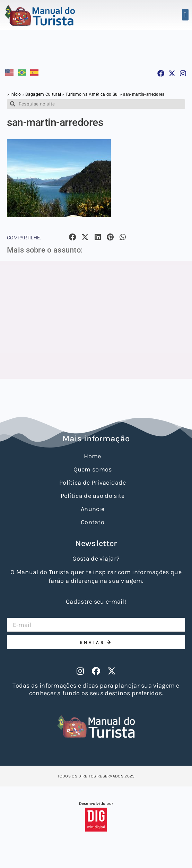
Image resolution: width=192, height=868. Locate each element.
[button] (185, 15)
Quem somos (93, 469)
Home (92, 456)
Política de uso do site (93, 496)
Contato (93, 522)
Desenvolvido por (96, 803)
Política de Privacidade (93, 483)
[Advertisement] (96, 320)
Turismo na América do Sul (92, 94)
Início (16, 94)
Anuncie (93, 509)
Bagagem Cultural (43, 94)
